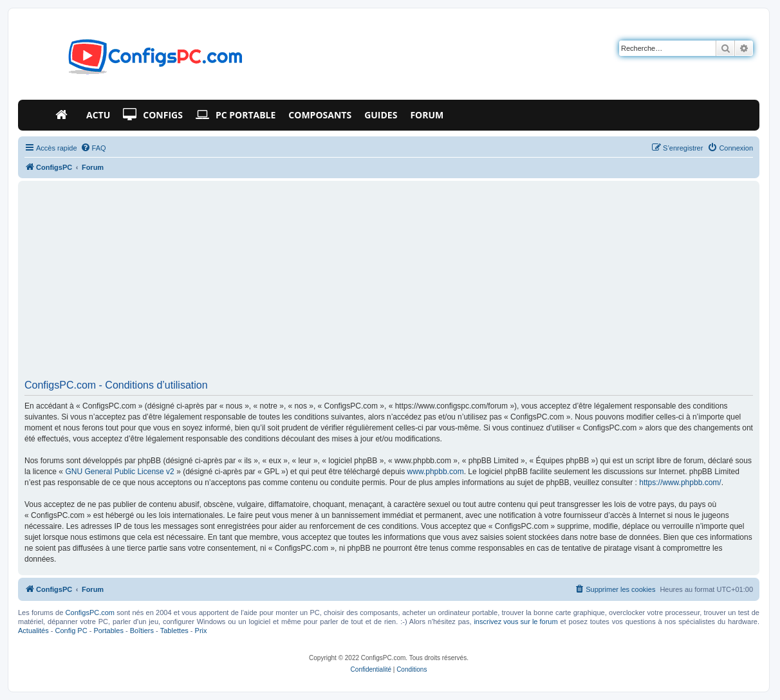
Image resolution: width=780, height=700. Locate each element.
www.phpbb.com (436, 472)
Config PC (71, 631)
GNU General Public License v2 (119, 472)
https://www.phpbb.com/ (680, 483)
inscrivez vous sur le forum (515, 622)
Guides (381, 115)
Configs (153, 115)
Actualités (33, 631)
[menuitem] (93, 148)
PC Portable (236, 115)
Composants (320, 115)
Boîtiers (142, 631)
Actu (98, 115)
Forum (427, 115)
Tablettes (174, 631)
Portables (108, 631)
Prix (201, 631)
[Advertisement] (389, 284)
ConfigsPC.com (90, 612)
